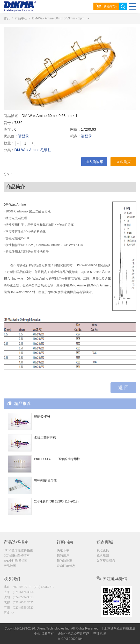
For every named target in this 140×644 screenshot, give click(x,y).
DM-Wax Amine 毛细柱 (33, 150)
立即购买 (123, 162)
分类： (9, 150)
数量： (9, 143)
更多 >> (9, 613)
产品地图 (10, 566)
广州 (19, 608)
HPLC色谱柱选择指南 (19, 550)
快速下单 (63, 550)
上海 (19, 592)
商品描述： (13, 116)
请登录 (24, 136)
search (123, 6)
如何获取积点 (106, 561)
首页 (7, 18)
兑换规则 (103, 556)
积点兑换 (103, 550)
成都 (19, 602)
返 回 (124, 388)
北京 (29, 587)
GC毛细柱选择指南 (17, 556)
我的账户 (63, 556)
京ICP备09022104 (70, 639)
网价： (76, 129)
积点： (76, 136)
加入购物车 (94, 162)
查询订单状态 (66, 566)
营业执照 (100, 634)
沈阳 (19, 597)
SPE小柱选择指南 (16, 561)
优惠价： (11, 136)
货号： (9, 123)
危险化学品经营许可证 (73, 634)
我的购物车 (64, 561)
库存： (9, 129)
